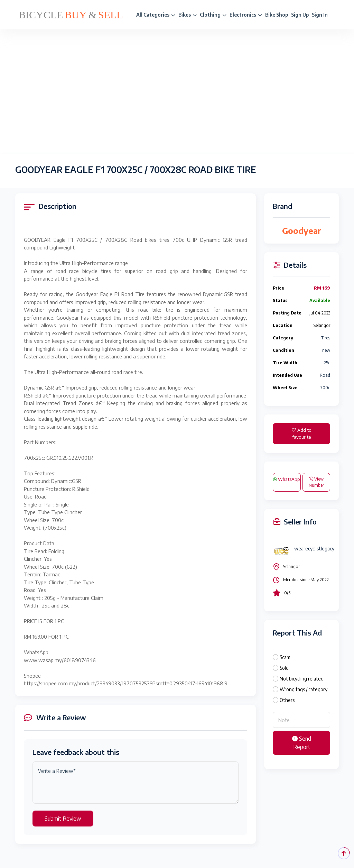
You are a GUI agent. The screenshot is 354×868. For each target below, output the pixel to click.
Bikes (188, 15)
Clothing (213, 15)
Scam (285, 657)
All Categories (156, 15)
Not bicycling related (302, 679)
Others (287, 700)
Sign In (320, 15)
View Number (316, 482)
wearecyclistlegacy (314, 549)
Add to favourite (302, 433)
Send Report (302, 743)
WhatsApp (287, 479)
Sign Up (300, 15)
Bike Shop (277, 15)
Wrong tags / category (304, 689)
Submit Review (63, 819)
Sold (284, 668)
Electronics (246, 15)
